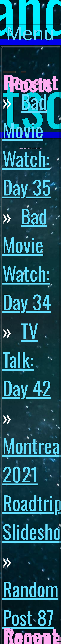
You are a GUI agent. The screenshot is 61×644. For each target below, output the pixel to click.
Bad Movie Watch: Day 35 (27, 144)
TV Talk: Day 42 (27, 359)
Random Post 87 (30, 603)
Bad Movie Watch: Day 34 (27, 259)
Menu (30, 24)
